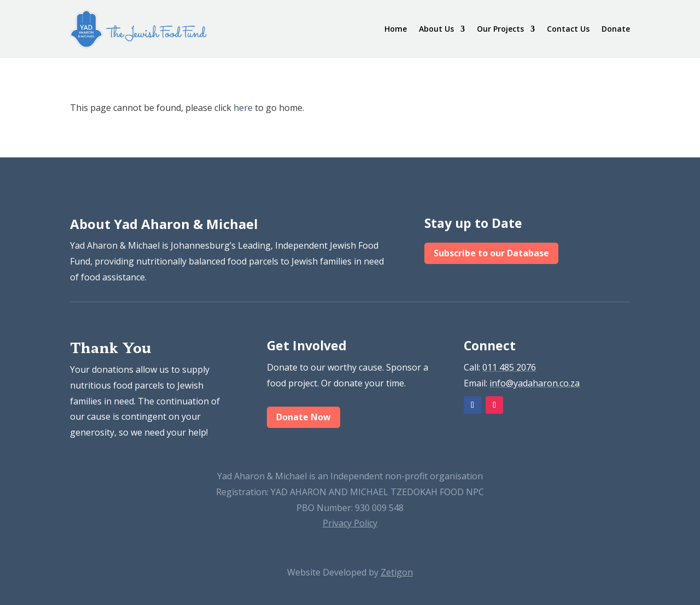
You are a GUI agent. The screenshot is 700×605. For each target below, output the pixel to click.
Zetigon (397, 572)
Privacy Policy (350, 523)
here (243, 108)
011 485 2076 (509, 367)
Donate (616, 29)
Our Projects (500, 29)
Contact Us (568, 29)
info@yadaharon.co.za (535, 383)
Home (396, 29)
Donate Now (304, 417)
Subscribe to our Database (491, 253)
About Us (436, 29)
